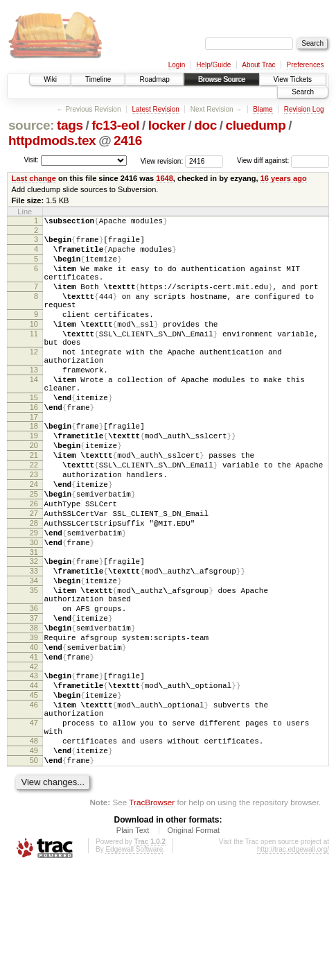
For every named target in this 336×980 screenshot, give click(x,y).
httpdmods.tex (52, 140)
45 (34, 791)
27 (34, 574)
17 (34, 458)
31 (34, 621)
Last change (34, 178)
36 (34, 687)
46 (34, 802)
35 (34, 665)
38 (34, 711)
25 (34, 550)
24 (34, 538)
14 (34, 413)
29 (34, 597)
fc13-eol (115, 125)
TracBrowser (152, 914)
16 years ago (284, 178)
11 (34, 356)
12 (34, 379)
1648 (165, 178)
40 (34, 734)
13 (34, 401)
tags (70, 125)
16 (34, 447)
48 (34, 847)
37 (34, 699)
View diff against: (283, 161)
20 (34, 491)
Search (303, 92)
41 (34, 746)
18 (34, 467)
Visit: (31, 160)
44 (34, 779)
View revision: (162, 161)
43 (34, 767)
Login (177, 65)
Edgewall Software (134, 962)
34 (34, 653)
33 (34, 642)
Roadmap (154, 79)
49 (34, 859)
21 (34, 503)
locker (167, 125)
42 (34, 758)
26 (34, 562)
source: (31, 125)
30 (34, 609)
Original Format (193, 943)
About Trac (258, 65)
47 (34, 825)
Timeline (98, 79)
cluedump (255, 125)
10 (34, 345)
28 (34, 585)
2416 (128, 140)
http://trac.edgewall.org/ (293, 962)
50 (34, 870)
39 (34, 723)
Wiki (50, 79)
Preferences (306, 65)
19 (34, 479)
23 (34, 526)
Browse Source (222, 79)
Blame (263, 109)
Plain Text (133, 943)
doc (205, 125)
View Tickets (293, 79)
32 (34, 630)
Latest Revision (155, 109)
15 (34, 435)
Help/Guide (213, 65)
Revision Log (304, 109)
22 (34, 515)
